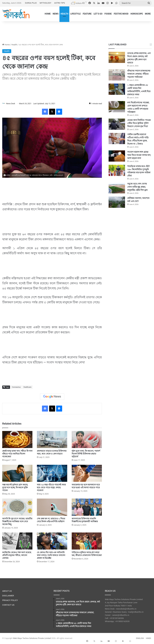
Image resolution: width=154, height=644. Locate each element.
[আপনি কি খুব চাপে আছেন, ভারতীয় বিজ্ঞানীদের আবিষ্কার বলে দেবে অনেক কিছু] (17, 507)
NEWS (56, 14)
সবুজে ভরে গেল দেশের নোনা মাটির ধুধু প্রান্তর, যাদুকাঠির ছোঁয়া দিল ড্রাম (137, 187)
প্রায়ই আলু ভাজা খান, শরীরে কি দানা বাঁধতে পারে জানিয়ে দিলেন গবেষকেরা (17, 454)
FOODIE (108, 14)
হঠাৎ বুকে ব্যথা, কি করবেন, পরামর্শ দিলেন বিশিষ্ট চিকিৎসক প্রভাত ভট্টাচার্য (86, 454)
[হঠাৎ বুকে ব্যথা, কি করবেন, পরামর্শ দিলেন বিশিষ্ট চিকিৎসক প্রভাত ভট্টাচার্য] (87, 440)
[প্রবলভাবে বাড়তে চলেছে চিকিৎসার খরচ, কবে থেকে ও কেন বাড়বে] (52, 440)
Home (6, 45)
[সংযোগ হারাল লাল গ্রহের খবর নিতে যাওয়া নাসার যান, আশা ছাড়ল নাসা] (117, 156)
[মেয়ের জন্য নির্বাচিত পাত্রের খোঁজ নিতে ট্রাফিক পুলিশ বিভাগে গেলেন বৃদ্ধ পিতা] (117, 124)
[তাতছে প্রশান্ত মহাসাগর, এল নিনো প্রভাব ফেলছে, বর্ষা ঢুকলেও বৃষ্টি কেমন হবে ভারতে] (117, 57)
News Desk (12, 104)
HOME (48, 14)
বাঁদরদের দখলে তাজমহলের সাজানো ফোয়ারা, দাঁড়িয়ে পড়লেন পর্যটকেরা (139, 74)
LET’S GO (98, 14)
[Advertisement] (77, 31)
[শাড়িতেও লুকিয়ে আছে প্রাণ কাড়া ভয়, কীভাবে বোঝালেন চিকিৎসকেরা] (87, 541)
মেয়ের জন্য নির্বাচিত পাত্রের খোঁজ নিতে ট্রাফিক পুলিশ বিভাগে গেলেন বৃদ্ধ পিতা (139, 123)
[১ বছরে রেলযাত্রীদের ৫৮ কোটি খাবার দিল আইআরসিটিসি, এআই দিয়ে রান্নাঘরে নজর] (117, 89)
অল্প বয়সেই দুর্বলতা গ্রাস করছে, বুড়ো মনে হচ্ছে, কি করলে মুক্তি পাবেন (15, 488)
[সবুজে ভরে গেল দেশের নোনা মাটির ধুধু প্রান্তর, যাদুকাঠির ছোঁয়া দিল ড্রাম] (117, 188)
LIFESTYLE (76, 14)
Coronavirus (16, 387)
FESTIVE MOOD (121, 14)
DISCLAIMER (8, 596)
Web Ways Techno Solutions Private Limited (32, 639)
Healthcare (27, 387)
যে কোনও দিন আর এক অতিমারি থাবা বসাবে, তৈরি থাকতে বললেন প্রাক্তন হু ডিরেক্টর (51, 555)
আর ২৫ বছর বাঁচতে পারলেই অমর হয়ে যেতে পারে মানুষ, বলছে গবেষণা (51, 488)
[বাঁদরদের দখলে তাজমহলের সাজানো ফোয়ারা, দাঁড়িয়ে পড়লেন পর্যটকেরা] (117, 75)
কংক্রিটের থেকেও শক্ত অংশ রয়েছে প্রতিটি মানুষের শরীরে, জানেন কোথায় (17, 555)
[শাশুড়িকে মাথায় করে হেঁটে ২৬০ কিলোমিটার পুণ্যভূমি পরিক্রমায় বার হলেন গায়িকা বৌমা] (117, 170)
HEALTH (64, 14)
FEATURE (87, 14)
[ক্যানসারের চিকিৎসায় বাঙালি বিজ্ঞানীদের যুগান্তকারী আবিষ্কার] (87, 507)
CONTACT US (8, 605)
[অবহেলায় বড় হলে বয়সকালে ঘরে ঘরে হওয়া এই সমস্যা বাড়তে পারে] (87, 474)
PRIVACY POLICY (10, 600)
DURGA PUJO (31, 3)
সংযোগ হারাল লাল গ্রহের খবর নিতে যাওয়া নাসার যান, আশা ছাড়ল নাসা (139, 155)
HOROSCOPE (137, 14)
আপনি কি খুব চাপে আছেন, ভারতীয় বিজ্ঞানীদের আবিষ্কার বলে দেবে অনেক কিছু (17, 522)
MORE (148, 14)
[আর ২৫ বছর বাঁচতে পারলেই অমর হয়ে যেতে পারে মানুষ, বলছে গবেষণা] (52, 474)
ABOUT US (7, 591)
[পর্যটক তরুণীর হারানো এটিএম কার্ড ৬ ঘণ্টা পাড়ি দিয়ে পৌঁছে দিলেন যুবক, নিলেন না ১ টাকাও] (117, 139)
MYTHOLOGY (45, 3)
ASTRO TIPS (60, 3)
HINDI (148, 639)
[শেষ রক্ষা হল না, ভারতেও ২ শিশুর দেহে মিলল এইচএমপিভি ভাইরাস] (52, 507)
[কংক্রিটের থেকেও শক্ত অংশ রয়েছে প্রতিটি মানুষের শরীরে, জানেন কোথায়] (17, 541)
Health (14, 45)
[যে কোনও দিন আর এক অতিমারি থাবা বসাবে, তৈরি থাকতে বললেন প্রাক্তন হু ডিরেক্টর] (52, 541)
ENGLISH (140, 639)
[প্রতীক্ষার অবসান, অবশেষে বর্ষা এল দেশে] (117, 202)
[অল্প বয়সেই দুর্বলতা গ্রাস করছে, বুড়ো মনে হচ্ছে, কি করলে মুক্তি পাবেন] (17, 474)
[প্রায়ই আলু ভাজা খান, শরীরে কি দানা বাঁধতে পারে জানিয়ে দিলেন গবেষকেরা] (17, 440)
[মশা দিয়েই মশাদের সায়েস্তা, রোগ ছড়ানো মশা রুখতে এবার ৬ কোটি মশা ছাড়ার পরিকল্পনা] (117, 107)
